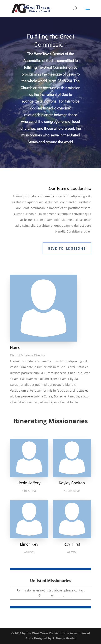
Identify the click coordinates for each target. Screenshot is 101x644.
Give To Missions (67, 248)
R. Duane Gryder (64, 638)
